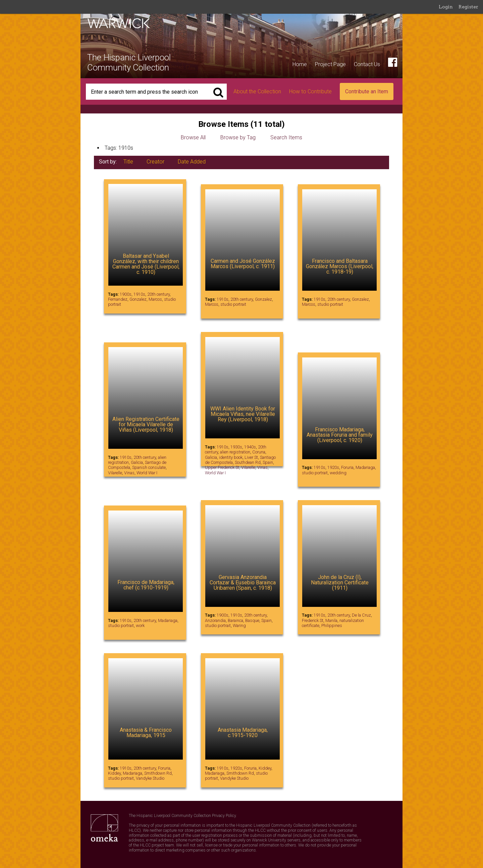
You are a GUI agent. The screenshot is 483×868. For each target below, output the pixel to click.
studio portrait (233, 304)
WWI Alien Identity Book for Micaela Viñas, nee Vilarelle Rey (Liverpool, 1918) (243, 414)
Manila (331, 620)
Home (300, 64)
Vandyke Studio (150, 778)
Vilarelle (115, 473)
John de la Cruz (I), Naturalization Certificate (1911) (340, 583)
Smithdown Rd (158, 773)
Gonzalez (138, 299)
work (140, 625)
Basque (252, 620)
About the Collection (257, 91)
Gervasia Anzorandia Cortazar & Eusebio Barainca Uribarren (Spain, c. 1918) (243, 583)
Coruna (259, 452)
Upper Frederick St (222, 467)
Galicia (137, 462)
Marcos (155, 299)
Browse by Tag (238, 137)
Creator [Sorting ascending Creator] (155, 162)
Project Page (330, 64)
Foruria (347, 467)
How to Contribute (310, 91)
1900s (126, 294)
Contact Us (367, 64)
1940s (250, 447)
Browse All (193, 137)
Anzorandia (215, 620)
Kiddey (114, 773)
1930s (236, 447)
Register (468, 7)
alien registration (235, 452)
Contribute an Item (367, 91)
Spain (268, 462)
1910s (139, 294)
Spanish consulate (149, 467)
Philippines (332, 625)
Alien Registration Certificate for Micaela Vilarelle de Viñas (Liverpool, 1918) (146, 424)
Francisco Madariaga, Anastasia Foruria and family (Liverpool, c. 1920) (340, 435)
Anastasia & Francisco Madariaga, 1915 (146, 733)
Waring (239, 625)
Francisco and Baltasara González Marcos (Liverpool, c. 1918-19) (340, 266)
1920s (333, 467)
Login (446, 7)
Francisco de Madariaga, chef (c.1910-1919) (146, 585)
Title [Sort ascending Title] (128, 162)
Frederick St (313, 620)
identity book (231, 457)
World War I (147, 473)
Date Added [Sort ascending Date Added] (192, 162)
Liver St (251, 457)
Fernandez (118, 299)
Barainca (235, 620)
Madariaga (365, 467)
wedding (338, 473)
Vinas (129, 473)
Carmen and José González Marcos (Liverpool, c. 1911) (243, 264)
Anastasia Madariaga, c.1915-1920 (243, 733)
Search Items (286, 137)
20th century (158, 294)
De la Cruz (361, 615)
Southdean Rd (248, 462)
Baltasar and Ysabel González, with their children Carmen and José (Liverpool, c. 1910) (146, 264)
